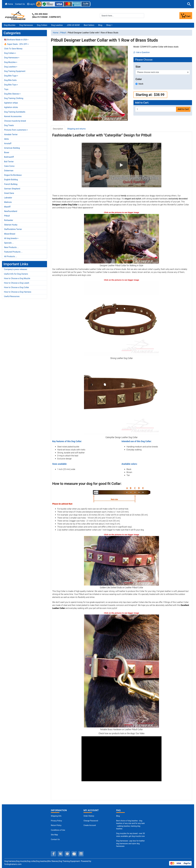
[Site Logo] (15, 15)
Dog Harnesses (26, 25)
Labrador (8, 198)
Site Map (54, 835)
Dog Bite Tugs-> (11, 76)
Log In (31, 4)
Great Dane (9, 193)
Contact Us (20, 4)
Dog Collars (42, 25)
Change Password (91, 821)
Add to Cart (183, 109)
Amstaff (8, 143)
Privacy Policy (56, 821)
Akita (6, 139)
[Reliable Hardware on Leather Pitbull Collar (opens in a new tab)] (121, 671)
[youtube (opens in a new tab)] (74, 854)
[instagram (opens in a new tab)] (81, 854)
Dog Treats (9, 125)
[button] (189, 4)
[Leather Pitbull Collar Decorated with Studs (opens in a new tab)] (121, 239)
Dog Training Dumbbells (15, 112)
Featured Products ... (13, 252)
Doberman (9, 171)
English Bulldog (11, 180)
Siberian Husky (11, 225)
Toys (6, 89)
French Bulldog (11, 184)
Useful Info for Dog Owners (16, 274)
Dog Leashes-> (11, 67)
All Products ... (11, 256)
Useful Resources (12, 296)
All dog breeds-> (11, 238)
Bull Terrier (9, 162)
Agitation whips (11, 103)
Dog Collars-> (10, 53)
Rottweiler (9, 220)
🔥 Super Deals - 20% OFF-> (16, 44)
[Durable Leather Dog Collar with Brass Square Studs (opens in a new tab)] (121, 398)
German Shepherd (12, 189)
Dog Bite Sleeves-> (12, 94)
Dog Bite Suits (10, 80)
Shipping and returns (76, 129)
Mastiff (7, 207)
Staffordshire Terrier (13, 229)
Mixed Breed (10, 234)
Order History (89, 816)
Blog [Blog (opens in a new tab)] (100, 25)
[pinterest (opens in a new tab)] (67, 854)
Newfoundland (11, 211)
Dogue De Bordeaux (13, 175)
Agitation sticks (11, 107)
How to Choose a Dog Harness (18, 292)
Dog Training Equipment (15, 71)
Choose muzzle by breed (15, 121)
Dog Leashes (57, 25)
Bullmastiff (9, 157)
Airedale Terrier (11, 134)
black (141, 84)
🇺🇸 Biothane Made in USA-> (16, 40)
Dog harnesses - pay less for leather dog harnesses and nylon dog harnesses (130, 844)
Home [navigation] (56, 33)
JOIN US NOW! (73, 25)
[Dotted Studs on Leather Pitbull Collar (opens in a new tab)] (121, 561)
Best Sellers (89, 25)
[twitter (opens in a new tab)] (60, 854)
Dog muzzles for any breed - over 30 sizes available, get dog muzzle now (131, 835)
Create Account (90, 825)
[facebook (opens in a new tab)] (53, 854)
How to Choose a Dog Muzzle (17, 278)
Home (9, 4)
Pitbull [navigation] (63, 33)
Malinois (8, 202)
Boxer (7, 152)
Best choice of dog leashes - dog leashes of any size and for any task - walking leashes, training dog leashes (130, 825)
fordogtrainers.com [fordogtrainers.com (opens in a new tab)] (13, 864)
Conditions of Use (58, 830)
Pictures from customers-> (16, 130)
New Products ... (11, 247)
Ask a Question (142, 52)
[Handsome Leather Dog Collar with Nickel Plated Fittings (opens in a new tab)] (121, 319)
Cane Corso (9, 166)
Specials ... (9, 243)
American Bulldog (12, 148)
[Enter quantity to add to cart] (156, 109)
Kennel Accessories (13, 116)
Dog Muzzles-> (11, 62)
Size (138, 67)
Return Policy (56, 825)
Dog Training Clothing (14, 98)
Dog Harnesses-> (12, 58)
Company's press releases (16, 269)
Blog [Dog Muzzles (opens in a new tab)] (118, 816)
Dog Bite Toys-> (11, 85)
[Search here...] (122, 16)
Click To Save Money (13, 49)
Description (58, 129)
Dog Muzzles (10, 25)
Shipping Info (56, 816)
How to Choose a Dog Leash (17, 283)
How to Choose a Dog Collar (16, 287)
